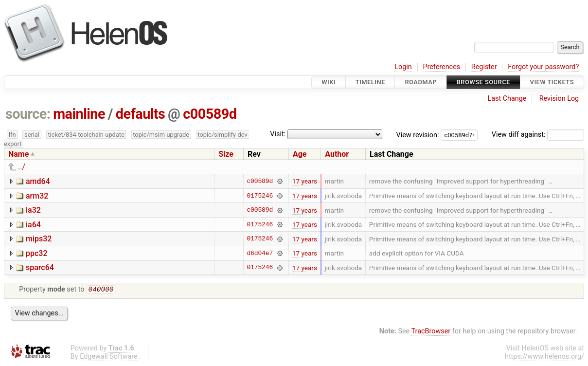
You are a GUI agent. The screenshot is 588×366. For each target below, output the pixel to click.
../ (22, 167)
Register (484, 67)
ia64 (33, 225)
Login (403, 67)
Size (226, 154)
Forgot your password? (543, 67)
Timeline (370, 82)
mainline (79, 114)
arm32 (37, 196)
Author (337, 154)
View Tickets (552, 82)
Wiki (329, 82)
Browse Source (483, 82)
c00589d (210, 114)
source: (28, 114)
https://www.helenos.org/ (544, 357)
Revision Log (559, 99)
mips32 (39, 239)
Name (18, 154)
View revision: (418, 135)
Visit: (278, 134)
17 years (305, 181)
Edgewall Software (109, 357)
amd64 (38, 181)
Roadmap (421, 82)
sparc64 (40, 267)
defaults (141, 114)
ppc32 (37, 253)
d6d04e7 (260, 253)
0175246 (260, 196)
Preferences (441, 67)
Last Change (507, 99)
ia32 (33, 210)
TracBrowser (431, 332)
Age (300, 154)
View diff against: (538, 135)
